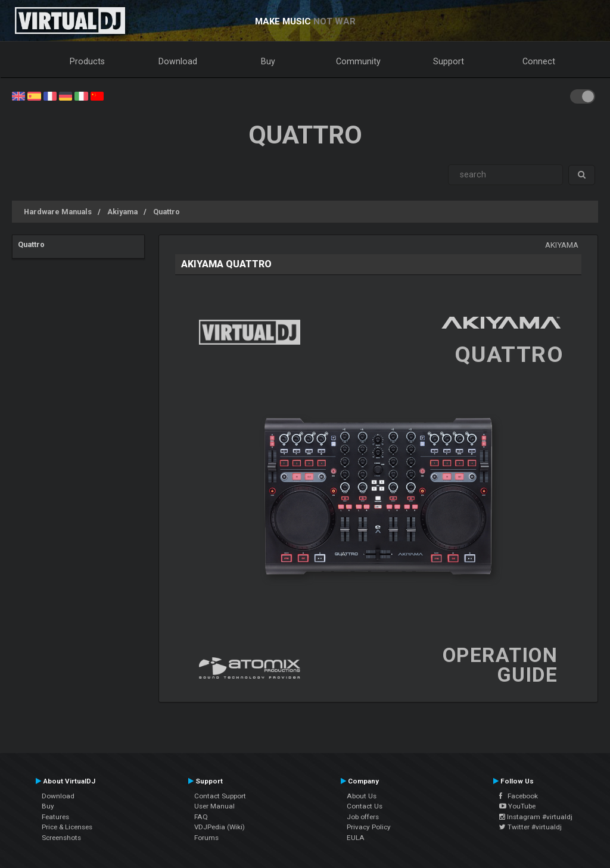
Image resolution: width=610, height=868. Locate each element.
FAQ (201, 817)
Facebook (519, 796)
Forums (206, 838)
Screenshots (61, 838)
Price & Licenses (67, 827)
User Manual (214, 806)
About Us (362, 796)
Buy (268, 61)
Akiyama (122, 212)
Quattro (166, 212)
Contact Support (220, 796)
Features (55, 817)
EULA (356, 838)
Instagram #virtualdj (536, 817)
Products (87, 61)
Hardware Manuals (58, 212)
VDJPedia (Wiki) (220, 827)
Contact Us (365, 806)
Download (178, 61)
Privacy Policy (369, 827)
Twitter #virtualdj (530, 827)
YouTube (517, 806)
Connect (539, 61)
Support (449, 61)
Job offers (363, 817)
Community (358, 61)
